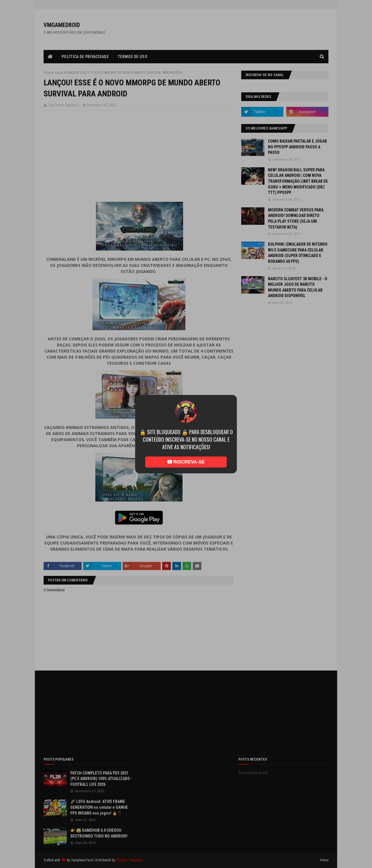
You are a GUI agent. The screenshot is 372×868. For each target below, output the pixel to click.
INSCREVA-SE (186, 462)
